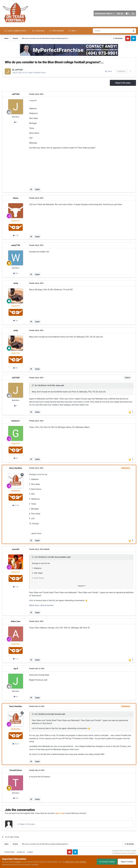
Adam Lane (16, 621)
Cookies (30, 852)
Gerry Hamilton (16, 468)
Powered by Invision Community (124, 853)
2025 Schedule (58, 31)
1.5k (16, 236)
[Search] (106, 31)
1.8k (16, 587)
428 (16, 798)
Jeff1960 (19, 70)
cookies (18, 862)
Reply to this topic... (27, 824)
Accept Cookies (106, 862)
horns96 (16, 549)
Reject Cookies (127, 862)
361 (16, 321)
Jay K (16, 669)
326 (16, 273)
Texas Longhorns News (17, 31)
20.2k (16, 505)
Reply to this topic (123, 83)
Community (40, 31)
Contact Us (21, 852)
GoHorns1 (16, 421)
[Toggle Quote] (33, 385)
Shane (16, 198)
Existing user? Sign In (105, 13)
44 (16, 697)
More (74, 31)
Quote (37, 189)
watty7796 (16, 245)
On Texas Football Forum (35, 73)
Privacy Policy (9, 852)
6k (16, 458)
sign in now (60, 813)
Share (108, 71)
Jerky (16, 283)
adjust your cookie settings (76, 862)
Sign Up (120, 13)
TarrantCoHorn (16, 770)
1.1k (16, 659)
